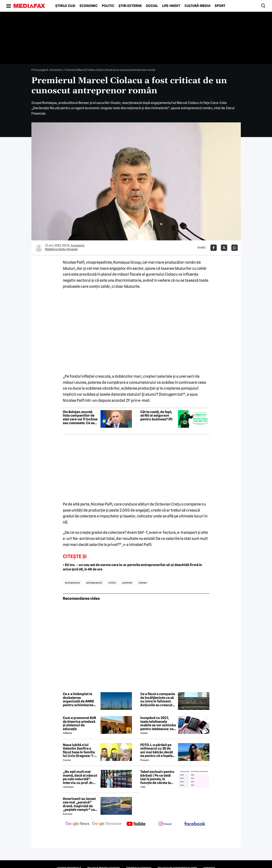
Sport (220, 6)
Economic (89, 6)
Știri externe (130, 6)
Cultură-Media (197, 6)
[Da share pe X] (224, 248)
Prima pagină (40, 70)
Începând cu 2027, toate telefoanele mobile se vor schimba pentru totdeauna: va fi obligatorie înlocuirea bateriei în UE (158, 723)
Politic (108, 6)
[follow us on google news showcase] (107, 824)
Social (152, 6)
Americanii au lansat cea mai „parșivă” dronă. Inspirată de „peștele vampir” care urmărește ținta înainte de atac (81, 804)
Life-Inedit (171, 6)
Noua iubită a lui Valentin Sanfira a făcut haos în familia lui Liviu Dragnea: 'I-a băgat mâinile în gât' (79, 750)
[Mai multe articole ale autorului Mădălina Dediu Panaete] (39, 248)
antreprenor (72, 583)
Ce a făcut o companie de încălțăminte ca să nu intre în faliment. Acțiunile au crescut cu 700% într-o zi (158, 700)
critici (112, 583)
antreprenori (94, 583)
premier (127, 583)
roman (143, 583)
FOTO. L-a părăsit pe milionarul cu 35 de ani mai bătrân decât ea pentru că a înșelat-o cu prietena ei (158, 750)
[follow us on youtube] (136, 824)
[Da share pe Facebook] (214, 248)
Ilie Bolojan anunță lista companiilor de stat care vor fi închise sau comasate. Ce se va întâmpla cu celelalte (80, 417)
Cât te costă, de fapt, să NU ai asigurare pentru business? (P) (156, 416)
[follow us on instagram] (165, 824)
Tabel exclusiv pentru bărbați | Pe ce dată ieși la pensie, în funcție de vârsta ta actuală (157, 777)
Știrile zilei (65, 6)
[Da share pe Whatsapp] (235, 248)
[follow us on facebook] (195, 824)
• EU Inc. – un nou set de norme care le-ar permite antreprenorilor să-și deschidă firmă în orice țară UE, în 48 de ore (132, 567)
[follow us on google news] (77, 824)
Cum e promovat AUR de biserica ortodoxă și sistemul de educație (79, 723)
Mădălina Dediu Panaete (61, 249)
